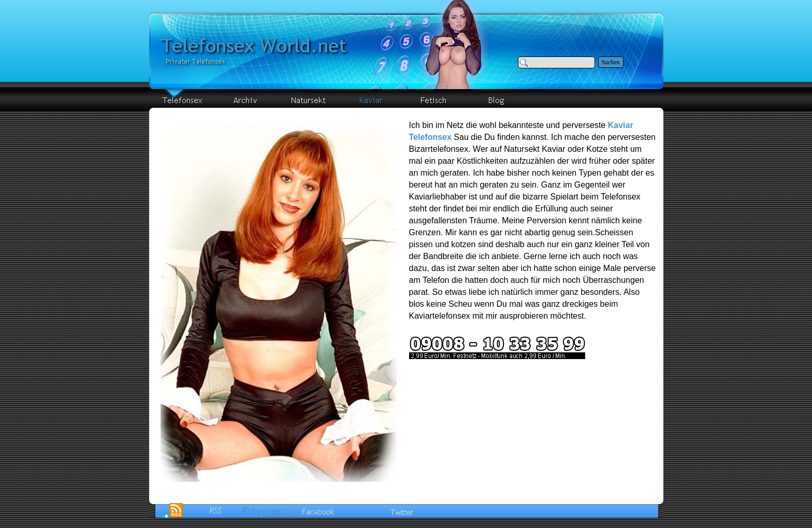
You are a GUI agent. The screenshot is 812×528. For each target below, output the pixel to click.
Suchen (611, 62)
